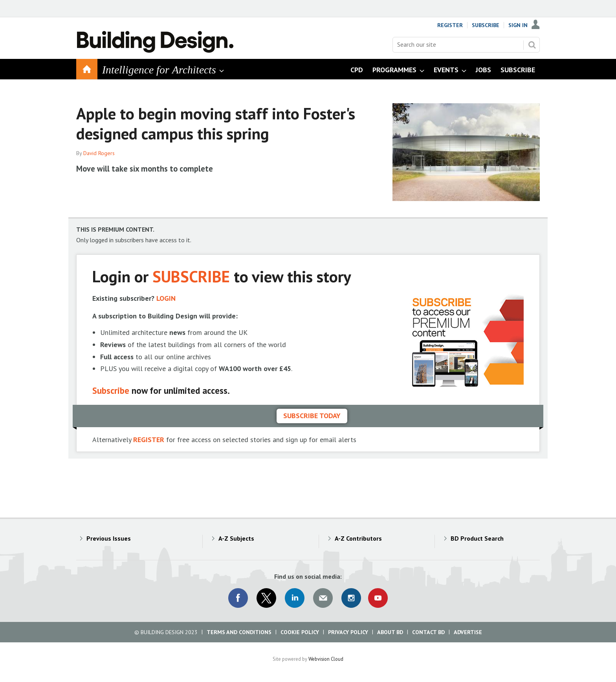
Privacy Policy (348, 632)
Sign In (518, 25)
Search (532, 45)
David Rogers (99, 153)
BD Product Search (477, 538)
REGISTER (149, 440)
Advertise (468, 632)
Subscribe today (312, 416)
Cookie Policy (300, 632)
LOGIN (166, 298)
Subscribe (486, 25)
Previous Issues (109, 538)
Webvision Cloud (326, 659)
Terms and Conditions (239, 632)
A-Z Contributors (358, 538)
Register (450, 25)
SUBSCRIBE (191, 276)
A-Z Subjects (236, 538)
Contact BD (428, 632)
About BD (390, 632)
